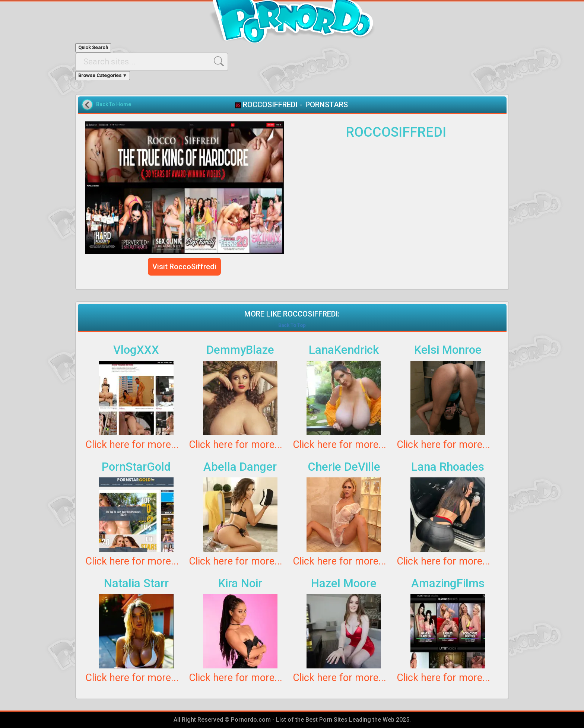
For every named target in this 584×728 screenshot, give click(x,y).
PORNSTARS (327, 105)
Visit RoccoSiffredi (184, 267)
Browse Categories (103, 75)
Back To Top (292, 325)
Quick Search (93, 47)
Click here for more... (132, 445)
